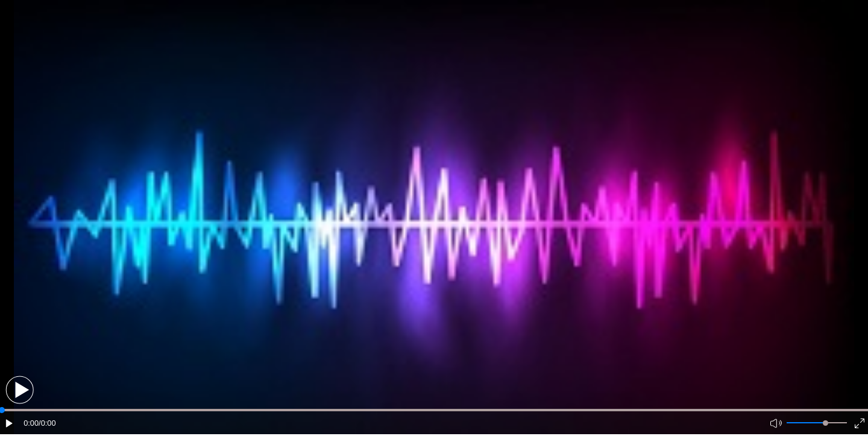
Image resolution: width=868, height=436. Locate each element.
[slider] (826, 423)
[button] (20, 390)
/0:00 (47, 423)
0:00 (31, 423)
